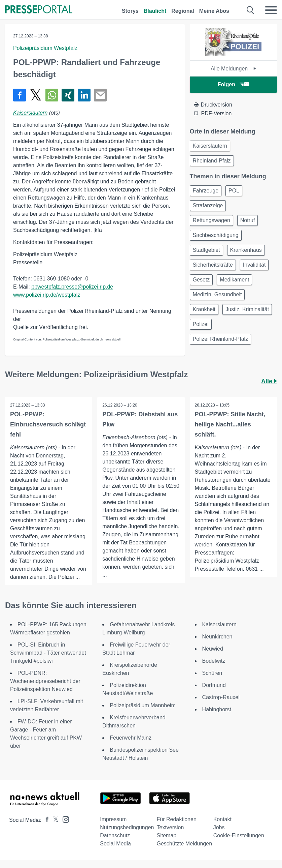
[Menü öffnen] (271, 10)
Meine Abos (214, 11)
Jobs (219, 827)
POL (234, 191)
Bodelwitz (214, 661)
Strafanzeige (208, 205)
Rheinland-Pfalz (212, 161)
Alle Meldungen (233, 69)
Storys (130, 11)
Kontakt (222, 819)
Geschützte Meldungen (184, 844)
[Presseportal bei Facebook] (45, 820)
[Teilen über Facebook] (20, 95)
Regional (183, 11)
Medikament (234, 280)
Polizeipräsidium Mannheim (143, 705)
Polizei (201, 324)
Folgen (233, 84)
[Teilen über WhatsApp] (52, 95)
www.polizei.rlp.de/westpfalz (47, 295)
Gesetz (201, 280)
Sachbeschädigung (216, 235)
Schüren (212, 673)
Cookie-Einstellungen (239, 835)
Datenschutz (115, 835)
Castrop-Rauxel (221, 697)
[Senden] (100, 95)
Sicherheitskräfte (213, 265)
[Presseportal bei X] (54, 820)
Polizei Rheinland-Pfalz (221, 339)
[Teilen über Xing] (68, 95)
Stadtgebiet (206, 250)
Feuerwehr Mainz (131, 738)
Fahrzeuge (206, 191)
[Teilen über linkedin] (84, 95)
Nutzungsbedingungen (127, 827)
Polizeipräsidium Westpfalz (45, 48)
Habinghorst (217, 709)
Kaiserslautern (30, 113)
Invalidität (254, 265)
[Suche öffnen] (251, 10)
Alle (269, 381)
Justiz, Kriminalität (247, 309)
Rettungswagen (211, 220)
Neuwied (213, 649)
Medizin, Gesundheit (217, 294)
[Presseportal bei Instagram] (64, 819)
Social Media (115, 844)
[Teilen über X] (36, 95)
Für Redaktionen (176, 819)
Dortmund (214, 685)
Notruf (248, 220)
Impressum (113, 819)
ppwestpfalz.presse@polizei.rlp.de (72, 287)
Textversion (170, 827)
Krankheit (204, 309)
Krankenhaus (246, 250)
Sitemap (166, 835)
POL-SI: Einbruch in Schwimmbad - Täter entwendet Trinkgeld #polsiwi (48, 653)
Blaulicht (155, 11)
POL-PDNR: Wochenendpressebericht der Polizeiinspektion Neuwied (45, 681)
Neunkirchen (217, 637)
